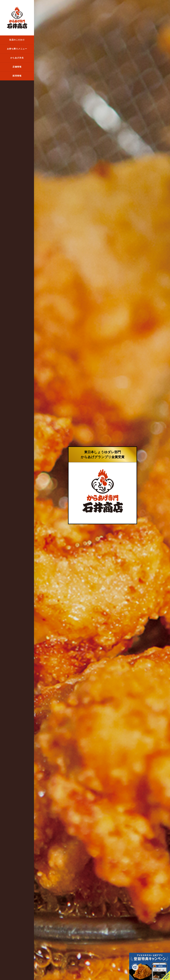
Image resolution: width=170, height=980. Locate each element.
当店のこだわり (17, 40)
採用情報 (17, 76)
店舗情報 (17, 67)
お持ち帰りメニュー (17, 49)
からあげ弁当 (17, 58)
